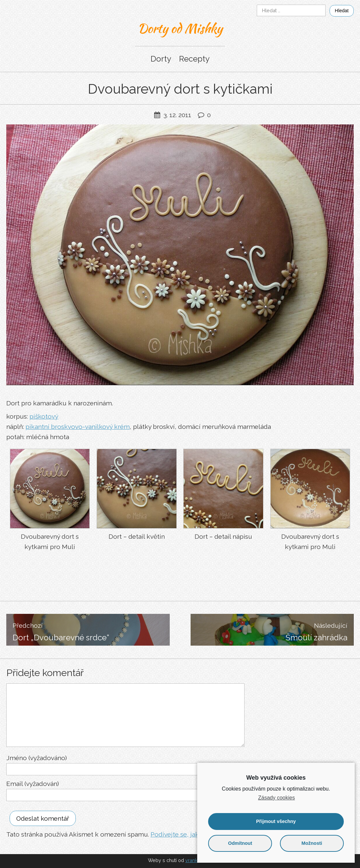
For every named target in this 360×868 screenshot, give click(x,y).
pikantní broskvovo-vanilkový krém (78, 427)
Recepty (194, 59)
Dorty (161, 59)
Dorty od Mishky (180, 28)
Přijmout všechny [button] (276, 821)
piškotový (44, 416)
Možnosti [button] (312, 843)
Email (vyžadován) (33, 784)
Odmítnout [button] (240, 843)
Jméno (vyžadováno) (37, 758)
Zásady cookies (276, 798)
